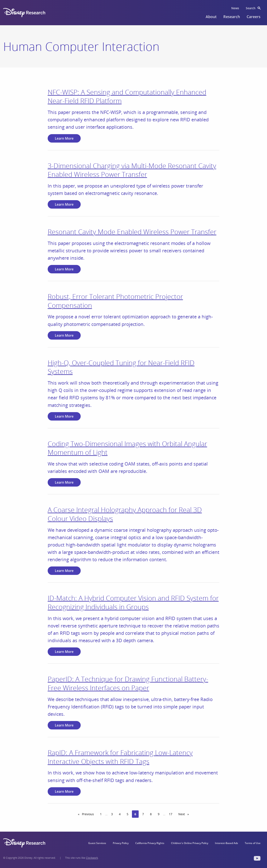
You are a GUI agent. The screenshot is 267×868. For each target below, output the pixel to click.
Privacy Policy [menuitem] (121, 843)
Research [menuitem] (232, 17)
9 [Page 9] (159, 814)
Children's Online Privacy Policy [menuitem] (190, 843)
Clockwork (92, 858)
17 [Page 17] (171, 814)
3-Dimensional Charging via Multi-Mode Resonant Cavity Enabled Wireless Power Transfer (132, 170)
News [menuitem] (235, 8)
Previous (89, 814)
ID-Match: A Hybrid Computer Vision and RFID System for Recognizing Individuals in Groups (133, 602)
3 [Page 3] (112, 814)
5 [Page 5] (128, 814)
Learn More (64, 138)
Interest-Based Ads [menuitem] (226, 843)
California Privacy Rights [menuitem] (150, 843)
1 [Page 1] (101, 814)
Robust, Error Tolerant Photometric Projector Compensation (115, 301)
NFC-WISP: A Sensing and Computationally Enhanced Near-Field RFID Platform (127, 96)
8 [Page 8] (151, 814)
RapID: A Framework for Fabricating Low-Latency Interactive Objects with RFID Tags (120, 757)
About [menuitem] (211, 17)
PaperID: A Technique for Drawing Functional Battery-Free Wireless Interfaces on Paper (128, 683)
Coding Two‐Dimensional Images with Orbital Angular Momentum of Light (127, 448)
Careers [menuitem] (254, 17)
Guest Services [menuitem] (97, 843)
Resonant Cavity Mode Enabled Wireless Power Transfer (132, 232)
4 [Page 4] (120, 814)
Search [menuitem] (251, 8)
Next (185, 814)
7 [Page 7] (143, 814)
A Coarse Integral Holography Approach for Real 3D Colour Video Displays (125, 514)
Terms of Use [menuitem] (253, 843)
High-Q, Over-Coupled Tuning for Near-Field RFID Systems (121, 367)
